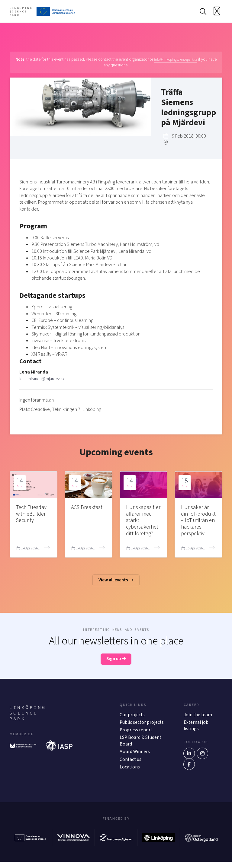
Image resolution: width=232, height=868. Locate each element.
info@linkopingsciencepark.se (180, 61)
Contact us (131, 765)
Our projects (132, 719)
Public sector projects (142, 727)
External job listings (196, 730)
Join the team (198, 719)
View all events (116, 583)
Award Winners (135, 757)
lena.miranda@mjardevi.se (46, 380)
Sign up (116, 662)
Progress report (136, 735)
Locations (130, 773)
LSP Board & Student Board (141, 746)
